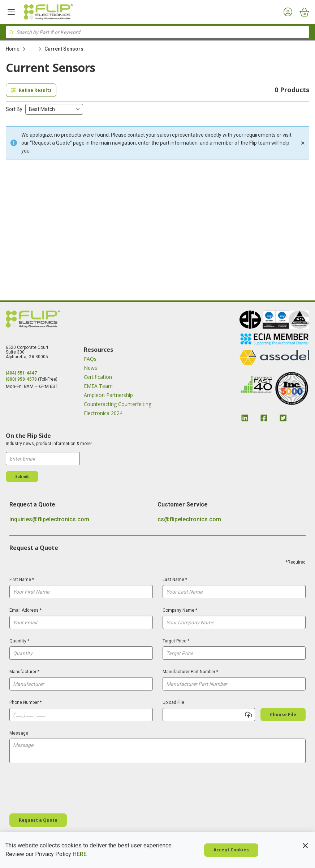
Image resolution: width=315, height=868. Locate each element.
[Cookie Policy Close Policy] (305, 846)
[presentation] (64, 790)
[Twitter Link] (283, 418)
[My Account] (288, 12)
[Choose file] (283, 715)
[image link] (250, 320)
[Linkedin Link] (245, 418)
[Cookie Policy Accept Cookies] (231, 850)
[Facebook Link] (264, 418)
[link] (32, 49)
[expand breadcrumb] (32, 49)
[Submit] (22, 476)
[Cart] (304, 12)
